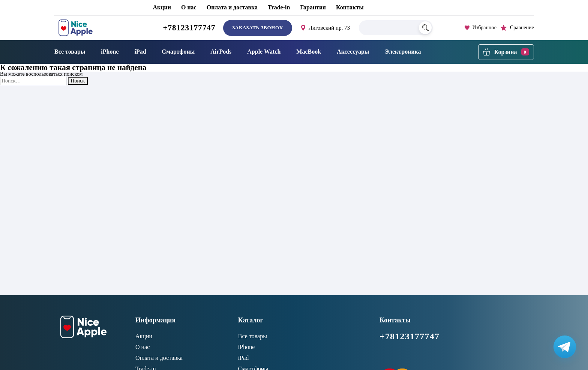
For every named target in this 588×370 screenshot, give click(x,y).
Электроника (403, 52)
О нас (189, 7)
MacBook (309, 52)
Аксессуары (353, 52)
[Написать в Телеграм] (565, 347)
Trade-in (279, 7)
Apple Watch (264, 52)
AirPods (221, 52)
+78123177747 (189, 28)
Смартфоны (178, 52)
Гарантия (313, 7)
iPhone (110, 52)
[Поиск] (425, 28)
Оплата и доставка (232, 7)
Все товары (70, 52)
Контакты (350, 7)
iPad (140, 52)
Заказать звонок (257, 28)
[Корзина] (506, 52)
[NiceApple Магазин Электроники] (93, 28)
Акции (162, 7)
